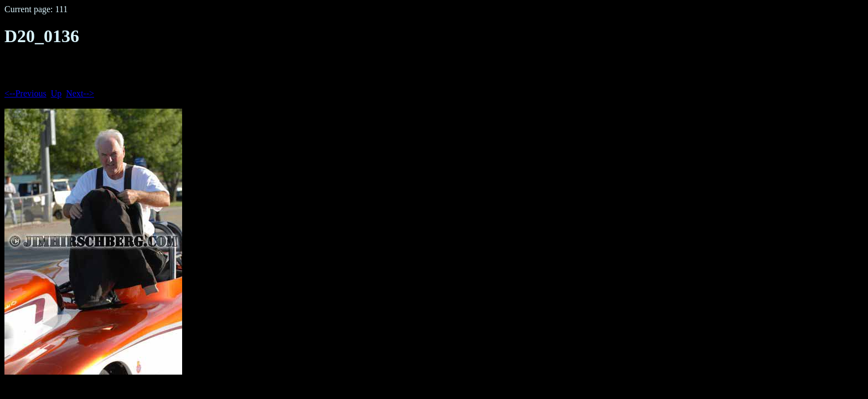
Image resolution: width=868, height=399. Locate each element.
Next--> (80, 93)
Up (56, 93)
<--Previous (25, 93)
